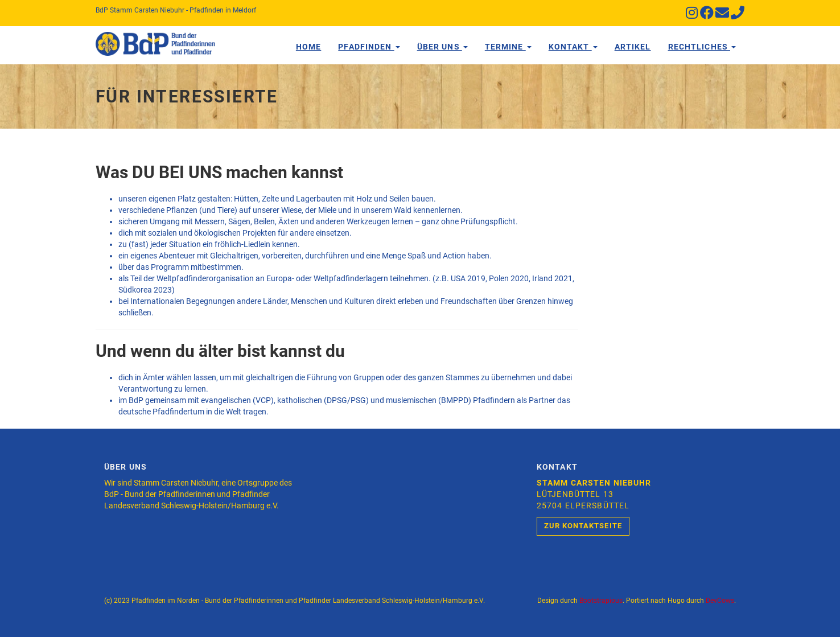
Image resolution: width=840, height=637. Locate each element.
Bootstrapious (601, 601)
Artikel (633, 47)
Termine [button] (508, 47)
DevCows (720, 601)
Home (308, 47)
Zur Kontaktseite (583, 526)
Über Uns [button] (442, 47)
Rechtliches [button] (702, 47)
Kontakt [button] (573, 47)
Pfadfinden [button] (369, 47)
